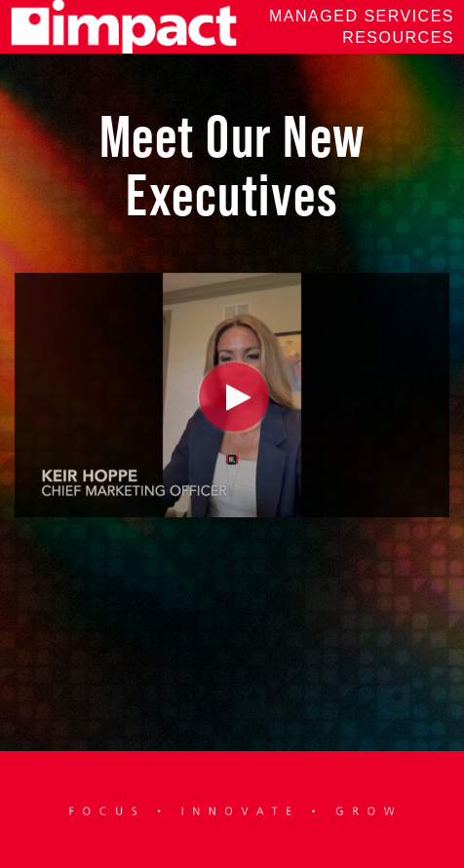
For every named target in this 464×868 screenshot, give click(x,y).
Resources (398, 38)
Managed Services (362, 16)
